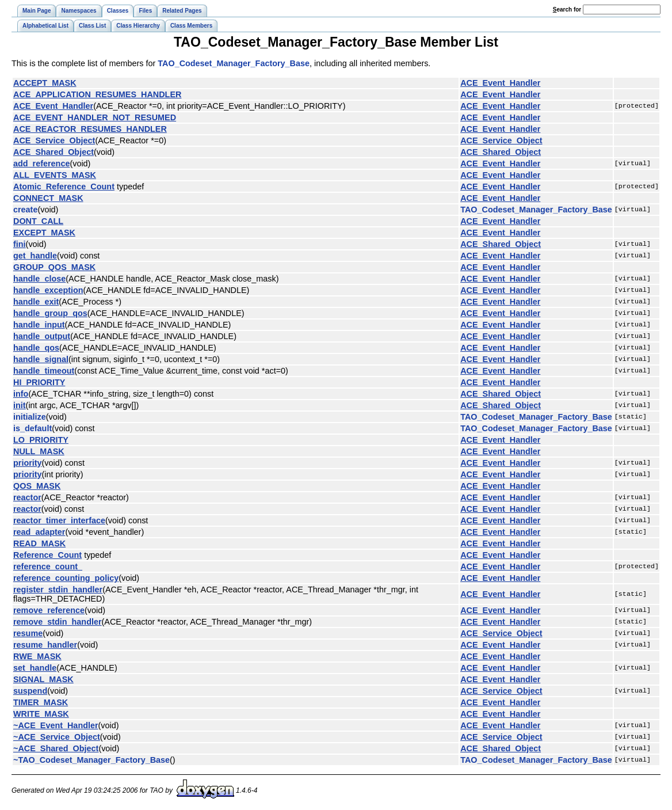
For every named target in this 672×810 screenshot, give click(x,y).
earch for (567, 9)
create (25, 210)
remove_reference (49, 610)
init (20, 405)
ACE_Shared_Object (54, 152)
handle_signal (41, 359)
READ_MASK (39, 543)
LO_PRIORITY (41, 440)
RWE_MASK (37, 656)
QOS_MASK (37, 486)
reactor (27, 497)
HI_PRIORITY (39, 382)
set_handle (35, 668)
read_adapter (39, 532)
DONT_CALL (38, 221)
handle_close (39, 279)
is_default (33, 428)
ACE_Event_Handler (500, 83)
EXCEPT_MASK (44, 233)
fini (20, 244)
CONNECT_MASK (48, 198)
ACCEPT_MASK (45, 83)
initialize (30, 417)
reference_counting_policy (66, 578)
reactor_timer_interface (59, 520)
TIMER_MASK (41, 702)
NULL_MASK (39, 451)
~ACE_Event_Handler (56, 725)
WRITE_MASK (41, 714)
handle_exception (48, 290)
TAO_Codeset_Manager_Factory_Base (234, 63)
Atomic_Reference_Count (64, 187)
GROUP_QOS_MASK (54, 267)
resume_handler (45, 645)
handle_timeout (44, 371)
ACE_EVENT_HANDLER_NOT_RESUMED (95, 117)
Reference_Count (47, 555)
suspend (30, 691)
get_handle (35, 256)
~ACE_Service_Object (57, 737)
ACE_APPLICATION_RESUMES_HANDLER (97, 94)
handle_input (39, 325)
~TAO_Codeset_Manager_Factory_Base (91, 760)
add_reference (41, 163)
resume (28, 633)
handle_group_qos (50, 313)
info (21, 394)
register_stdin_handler (58, 590)
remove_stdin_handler (58, 622)
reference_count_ (48, 566)
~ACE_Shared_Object (56, 748)
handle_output (42, 336)
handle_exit (36, 302)
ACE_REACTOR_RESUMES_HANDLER (90, 129)
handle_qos (36, 348)
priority (28, 463)
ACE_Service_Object (54, 140)
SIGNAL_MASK (43, 679)
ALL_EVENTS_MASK (55, 175)
